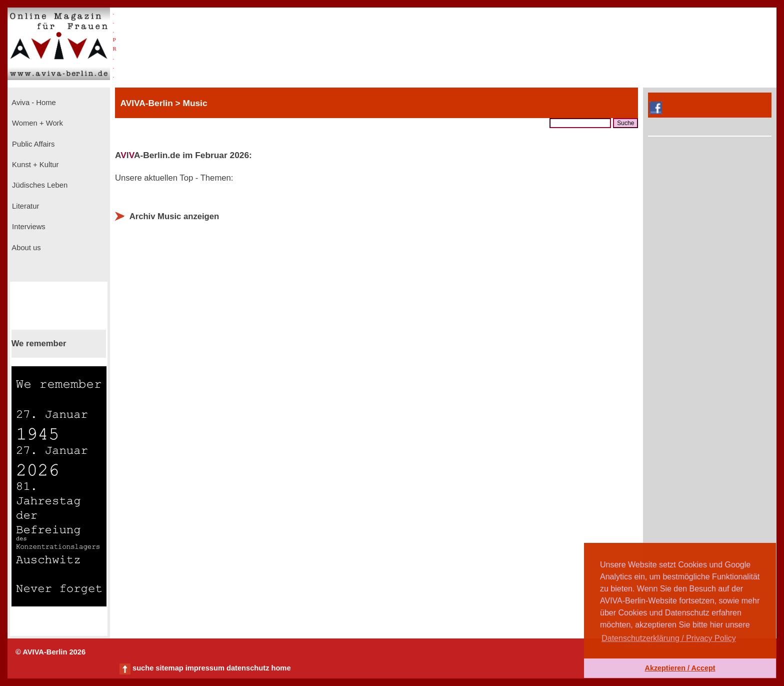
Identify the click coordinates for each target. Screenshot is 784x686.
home (281, 668)
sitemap (169, 668)
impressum (205, 668)
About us (25, 248)
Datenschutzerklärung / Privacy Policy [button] (669, 638)
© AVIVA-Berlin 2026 (50, 652)
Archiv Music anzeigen (174, 216)
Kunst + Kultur (34, 165)
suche (143, 668)
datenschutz (248, 668)
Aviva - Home (33, 103)
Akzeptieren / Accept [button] (680, 668)
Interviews (28, 227)
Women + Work (36, 123)
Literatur (24, 206)
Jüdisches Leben (39, 185)
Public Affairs (32, 144)
